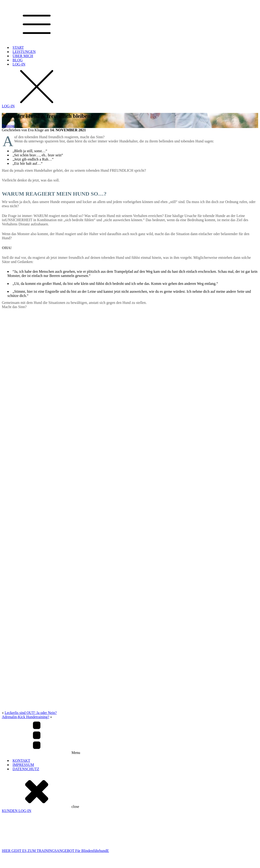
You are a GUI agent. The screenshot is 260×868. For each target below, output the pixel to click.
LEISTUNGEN (24, 52)
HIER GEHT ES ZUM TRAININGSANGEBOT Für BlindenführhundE (55, 767)
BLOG (18, 60)
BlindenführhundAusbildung (15, 822)
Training (8, 126)
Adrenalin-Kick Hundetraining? (26, 633)
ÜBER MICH (23, 56)
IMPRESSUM (23, 681)
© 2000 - (39, 864)
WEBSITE (100, 864)
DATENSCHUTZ (26, 686)
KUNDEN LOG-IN (17, 727)
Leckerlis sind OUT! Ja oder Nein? (31, 629)
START (18, 48)
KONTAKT (21, 677)
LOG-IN (19, 64)
